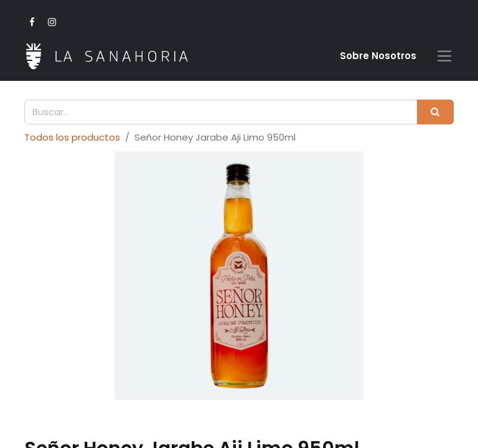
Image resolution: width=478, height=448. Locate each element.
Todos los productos (72, 137)
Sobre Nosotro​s (378, 56)
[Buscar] (435, 112)
